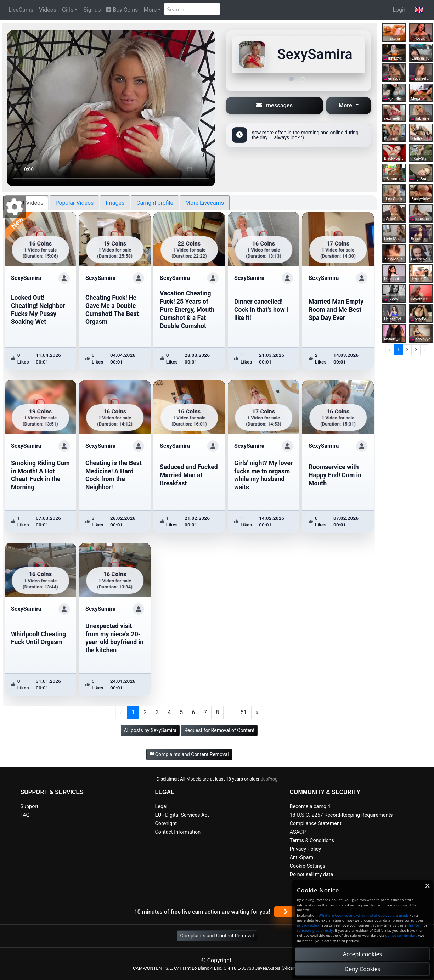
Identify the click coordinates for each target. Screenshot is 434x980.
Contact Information (178, 832)
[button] (419, 10)
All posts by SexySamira (150, 730)
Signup (92, 10)
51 (244, 712)
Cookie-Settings (308, 866)
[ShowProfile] (64, 278)
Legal (161, 807)
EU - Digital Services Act (182, 815)
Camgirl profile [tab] (155, 203)
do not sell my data (401, 936)
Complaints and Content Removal (217, 936)
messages (274, 105)
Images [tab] (115, 203)
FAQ (25, 815)
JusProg (269, 779)
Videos (48, 10)
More (150, 10)
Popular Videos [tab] (74, 203)
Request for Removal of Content (219, 730)
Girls (68, 10)
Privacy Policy (306, 849)
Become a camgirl (310, 807)
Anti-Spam (302, 858)
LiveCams (21, 10)
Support (30, 807)
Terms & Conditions (312, 841)
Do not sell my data (312, 875)
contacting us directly (315, 931)
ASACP (298, 832)
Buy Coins (122, 10)
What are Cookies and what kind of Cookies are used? (364, 915)
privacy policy (308, 925)
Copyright (166, 824)
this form (415, 925)
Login (399, 10)
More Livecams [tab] (205, 203)
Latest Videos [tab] (26, 203)
